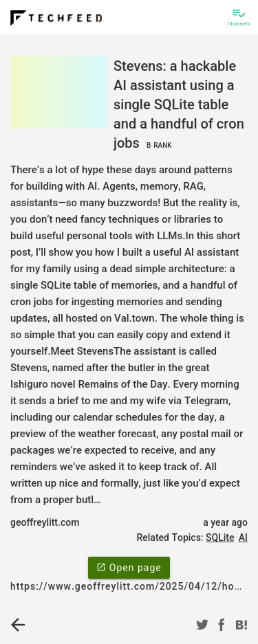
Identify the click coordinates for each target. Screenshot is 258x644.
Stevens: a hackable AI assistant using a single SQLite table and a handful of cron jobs (179, 104)
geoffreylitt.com (45, 522)
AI (243, 537)
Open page (129, 567)
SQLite (220, 537)
